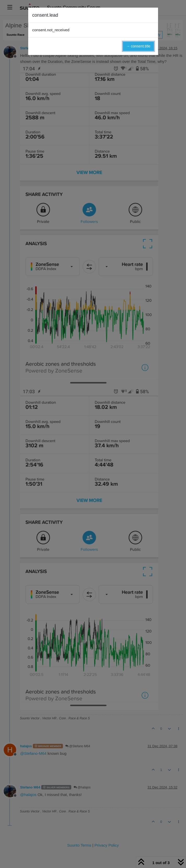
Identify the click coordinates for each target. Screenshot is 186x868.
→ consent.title (138, 46)
